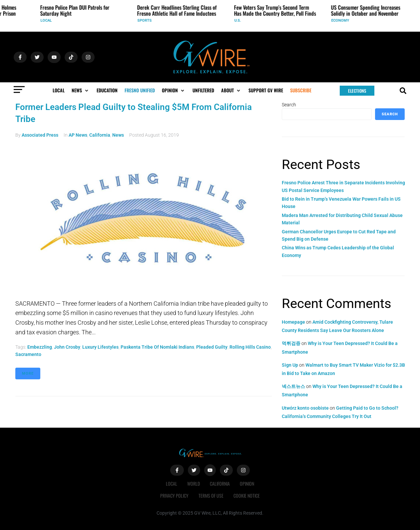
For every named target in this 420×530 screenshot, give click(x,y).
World (194, 483)
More (28, 373)
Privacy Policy (174, 495)
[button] (81, 90)
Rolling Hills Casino (250, 347)
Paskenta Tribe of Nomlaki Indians (157, 347)
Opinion (247, 483)
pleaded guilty (212, 347)
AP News (78, 135)
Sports (146, 20)
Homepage (293, 322)
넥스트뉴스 (293, 386)
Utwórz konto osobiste (305, 408)
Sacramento (28, 354)
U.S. (239, 20)
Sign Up (290, 365)
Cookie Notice (247, 495)
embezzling (40, 347)
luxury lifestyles (100, 347)
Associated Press (40, 135)
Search (289, 105)
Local (48, 20)
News (118, 135)
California (100, 135)
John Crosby (67, 347)
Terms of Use (211, 495)
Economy (342, 20)
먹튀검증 (291, 343)
